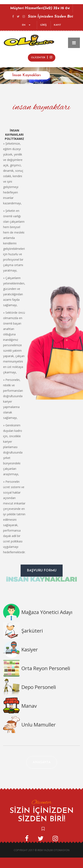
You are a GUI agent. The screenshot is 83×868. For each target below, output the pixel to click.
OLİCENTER (42, 57)
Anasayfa (42, 762)
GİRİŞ (43, 25)
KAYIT (58, 25)
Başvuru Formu (42, 571)
